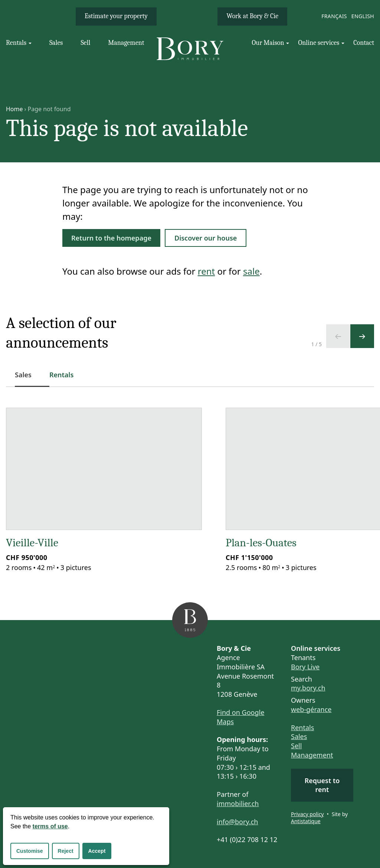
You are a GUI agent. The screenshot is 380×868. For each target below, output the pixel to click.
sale (251, 271)
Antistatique (306, 821)
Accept (97, 851)
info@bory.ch (237, 822)
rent (206, 271)
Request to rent (322, 785)
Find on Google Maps (240, 717)
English (363, 16)
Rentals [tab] (61, 375)
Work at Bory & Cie (252, 16)
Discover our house (206, 238)
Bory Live (305, 667)
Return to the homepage (111, 238)
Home (14, 109)
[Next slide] (362, 336)
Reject (66, 851)
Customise (30, 851)
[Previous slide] (338, 336)
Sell (296, 746)
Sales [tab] (28, 379)
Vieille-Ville (32, 543)
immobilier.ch (238, 804)
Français (334, 16)
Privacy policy (307, 814)
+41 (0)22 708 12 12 (247, 839)
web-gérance (311, 709)
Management (312, 755)
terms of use (50, 826)
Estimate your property (116, 16)
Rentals (302, 728)
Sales (299, 736)
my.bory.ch (308, 688)
